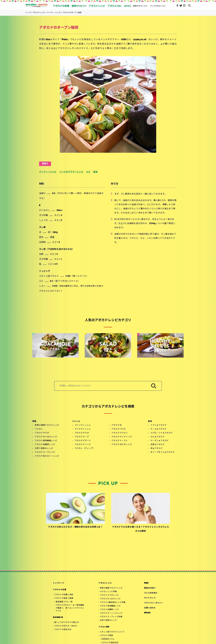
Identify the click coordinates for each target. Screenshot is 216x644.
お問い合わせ (150, 608)
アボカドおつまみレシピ (46, 437)
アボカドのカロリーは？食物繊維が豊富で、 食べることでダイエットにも (70, 608)
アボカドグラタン (120, 433)
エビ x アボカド (158, 437)
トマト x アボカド (159, 425)
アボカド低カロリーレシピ (47, 456)
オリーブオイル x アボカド (163, 452)
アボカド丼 (117, 425)
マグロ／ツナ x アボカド (162, 433)
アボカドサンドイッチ (122, 437)
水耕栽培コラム (108, 639)
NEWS (146, 583)
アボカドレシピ (105, 583)
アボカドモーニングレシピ (111, 613)
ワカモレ (39, 429)
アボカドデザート (83, 441)
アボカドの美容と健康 (64, 598)
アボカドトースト (120, 441)
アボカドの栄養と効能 (64, 595)
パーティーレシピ (48, 172)
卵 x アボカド (157, 448)
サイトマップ (150, 598)
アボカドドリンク (83, 445)
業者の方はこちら (140, 6)
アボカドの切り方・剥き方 (66, 626)
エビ (88, 172)
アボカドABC (104, 627)
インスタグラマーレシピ (71, 172)
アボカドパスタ (119, 429)
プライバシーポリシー (154, 603)
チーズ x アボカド (158, 429)
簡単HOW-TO (58, 617)
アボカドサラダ (42, 433)
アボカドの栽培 (106, 636)
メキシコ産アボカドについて (112, 632)
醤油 (95, 172)
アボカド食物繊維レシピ (46, 441)
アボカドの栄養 (60, 590)
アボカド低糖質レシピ (45, 445)
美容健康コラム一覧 (64, 602)
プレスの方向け (151, 593)
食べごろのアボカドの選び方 (67, 622)
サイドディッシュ (83, 429)
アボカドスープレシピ (45, 452)
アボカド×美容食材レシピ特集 (113, 602)
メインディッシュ (83, 425)
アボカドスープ (82, 437)
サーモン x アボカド (160, 441)
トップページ (59, 583)
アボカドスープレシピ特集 (111, 617)
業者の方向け (150, 588)
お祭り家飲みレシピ (44, 448)
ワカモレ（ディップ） (85, 448)
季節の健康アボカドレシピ (47, 425)
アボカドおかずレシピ (122, 445)
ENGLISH (147, 613)
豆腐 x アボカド (158, 445)
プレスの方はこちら (158, 6)
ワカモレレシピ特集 (108, 592)
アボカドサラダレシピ (109, 595)
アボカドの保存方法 (63, 630)
